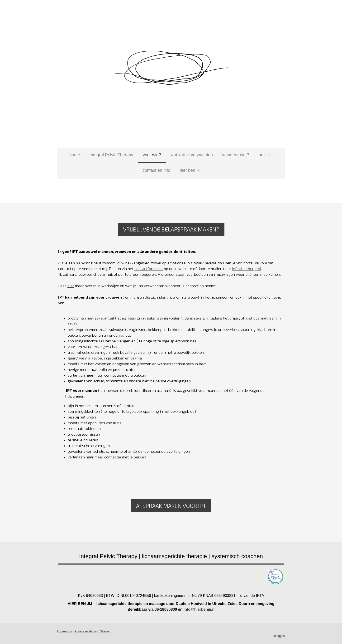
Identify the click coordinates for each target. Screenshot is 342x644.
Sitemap (106, 631)
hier (71, 286)
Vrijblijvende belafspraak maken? (171, 229)
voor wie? (152, 155)
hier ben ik (190, 170)
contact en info (156, 170)
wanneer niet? (236, 155)
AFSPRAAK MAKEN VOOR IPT (171, 506)
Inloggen (279, 636)
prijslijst (266, 155)
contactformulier (149, 268)
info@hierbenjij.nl (247, 268)
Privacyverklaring (86, 631)
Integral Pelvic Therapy (111, 155)
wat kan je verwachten (192, 155)
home (75, 155)
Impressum (64, 631)
